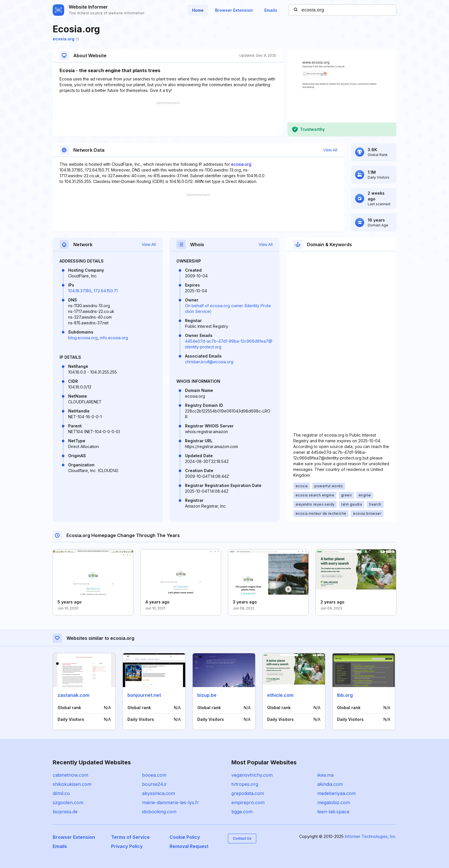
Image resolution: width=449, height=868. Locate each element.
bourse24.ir (154, 784)
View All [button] (330, 150)
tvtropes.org (245, 784)
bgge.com (242, 812)
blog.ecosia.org (83, 338)
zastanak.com (73, 695)
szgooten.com (68, 802)
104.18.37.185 (80, 291)
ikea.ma (325, 775)
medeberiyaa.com (336, 793)
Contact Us (242, 838)
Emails (271, 10)
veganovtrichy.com (252, 775)
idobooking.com (159, 812)
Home (198, 10)
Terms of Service (130, 837)
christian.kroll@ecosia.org (209, 362)
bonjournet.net (144, 695)
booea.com (154, 775)
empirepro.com (248, 802)
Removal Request (189, 846)
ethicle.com (280, 695)
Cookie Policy (185, 837)
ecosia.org (66, 39)
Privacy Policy (127, 846)
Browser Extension (234, 10)
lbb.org (345, 695)
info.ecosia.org (114, 338)
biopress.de (65, 812)
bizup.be (207, 695)
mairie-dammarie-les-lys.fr (171, 802)
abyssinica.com (158, 793)
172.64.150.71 (106, 291)
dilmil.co (61, 793)
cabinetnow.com (70, 775)
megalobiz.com (334, 802)
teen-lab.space (333, 812)
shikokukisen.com (72, 784)
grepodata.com (248, 793)
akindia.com (330, 784)
